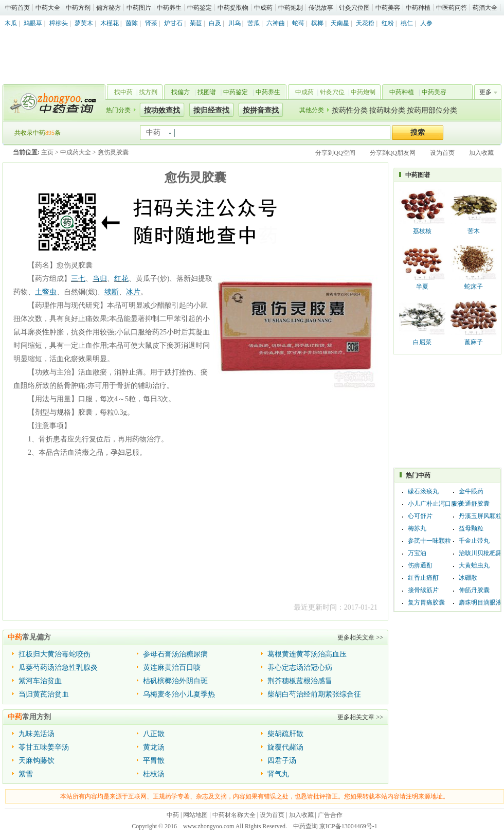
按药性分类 (350, 110)
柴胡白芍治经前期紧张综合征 (314, 694)
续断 (112, 292)
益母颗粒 (471, 528)
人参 (426, 23)
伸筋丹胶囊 (474, 590)
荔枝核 (422, 231)
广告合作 (330, 815)
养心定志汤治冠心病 (300, 667)
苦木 (474, 231)
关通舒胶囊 (474, 504)
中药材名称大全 (234, 815)
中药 (173, 815)
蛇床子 (474, 287)
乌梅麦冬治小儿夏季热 (179, 694)
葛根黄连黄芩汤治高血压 (307, 654)
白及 (215, 23)
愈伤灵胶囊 (113, 152)
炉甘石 (173, 23)
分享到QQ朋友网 (393, 153)
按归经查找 (211, 110)
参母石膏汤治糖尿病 (175, 654)
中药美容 (388, 8)
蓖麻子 (474, 342)
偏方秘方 (109, 8)
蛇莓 (298, 23)
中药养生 (169, 8)
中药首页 (17, 8)
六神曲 (276, 23)
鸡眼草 (33, 23)
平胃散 (154, 761)
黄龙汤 (154, 747)
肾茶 (151, 23)
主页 (47, 152)
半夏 (422, 287)
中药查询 (52, 103)
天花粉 (365, 23)
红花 (121, 279)
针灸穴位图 (354, 8)
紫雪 (26, 774)
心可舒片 (420, 516)
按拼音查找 (261, 110)
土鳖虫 (46, 292)
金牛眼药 (471, 491)
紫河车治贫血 (40, 681)
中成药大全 (76, 152)
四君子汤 (282, 761)
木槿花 (110, 23)
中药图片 (139, 8)
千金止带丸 (474, 541)
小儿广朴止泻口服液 (436, 504)
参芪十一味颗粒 (429, 541)
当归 (100, 279)
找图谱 (207, 92)
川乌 (235, 23)
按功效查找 (162, 110)
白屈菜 (422, 342)
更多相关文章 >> (360, 637)
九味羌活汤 (37, 734)
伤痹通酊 (420, 565)
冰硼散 (468, 578)
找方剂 (148, 92)
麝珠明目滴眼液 (480, 602)
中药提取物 (233, 8)
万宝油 (417, 553)
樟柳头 (59, 23)
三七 (78, 279)
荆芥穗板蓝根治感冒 (300, 681)
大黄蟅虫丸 (474, 565)
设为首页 (442, 153)
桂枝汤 (154, 774)
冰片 (133, 292)
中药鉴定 (200, 8)
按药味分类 (387, 110)
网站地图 (195, 815)
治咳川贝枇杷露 (480, 553)
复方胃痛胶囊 (426, 602)
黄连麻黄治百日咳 (172, 667)
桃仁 (407, 23)
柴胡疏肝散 (285, 734)
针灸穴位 (332, 92)
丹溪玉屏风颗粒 (480, 516)
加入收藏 (481, 153)
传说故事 (321, 8)
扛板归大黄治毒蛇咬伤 (55, 654)
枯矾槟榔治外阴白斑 (175, 681)
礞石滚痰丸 (423, 491)
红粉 (388, 23)
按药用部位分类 (432, 110)
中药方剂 (78, 8)
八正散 (154, 734)
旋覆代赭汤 (285, 747)
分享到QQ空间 (335, 153)
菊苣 (196, 23)
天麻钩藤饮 (37, 761)
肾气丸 (278, 774)
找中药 (123, 92)
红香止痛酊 (423, 578)
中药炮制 (291, 8)
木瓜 (11, 23)
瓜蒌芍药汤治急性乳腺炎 (58, 667)
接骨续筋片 (423, 590)
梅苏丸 (417, 528)
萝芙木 (84, 23)
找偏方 (181, 92)
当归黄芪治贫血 (44, 694)
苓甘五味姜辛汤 (44, 747)
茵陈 (132, 23)
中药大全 (48, 8)
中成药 (263, 8)
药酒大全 (485, 8)
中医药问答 (452, 8)
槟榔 (317, 23)
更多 (485, 92)
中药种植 (418, 8)
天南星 (340, 23)
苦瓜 (254, 23)
